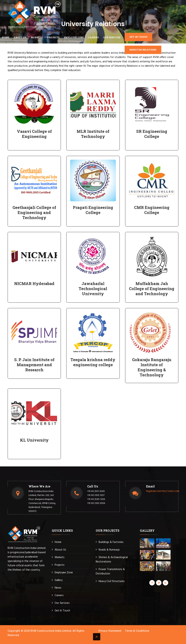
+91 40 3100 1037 (96, 495)
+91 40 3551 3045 (96, 491)
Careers (59, 595)
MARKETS (37, 37)
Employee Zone (64, 573)
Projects (53, 37)
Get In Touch (62, 611)
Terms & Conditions (137, 631)
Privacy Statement (110, 631)
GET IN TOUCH (138, 37)
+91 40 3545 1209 (96, 499)
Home (6, 37)
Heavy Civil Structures (112, 581)
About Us (60, 550)
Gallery (59, 580)
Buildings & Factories (111, 542)
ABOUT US (20, 37)
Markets (60, 557)
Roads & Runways (109, 550)
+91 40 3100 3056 (96, 503)
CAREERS (93, 37)
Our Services (112, 37)
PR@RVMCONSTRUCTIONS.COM (163, 491)
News (58, 588)
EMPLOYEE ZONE (74, 37)
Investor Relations (143, 50)
